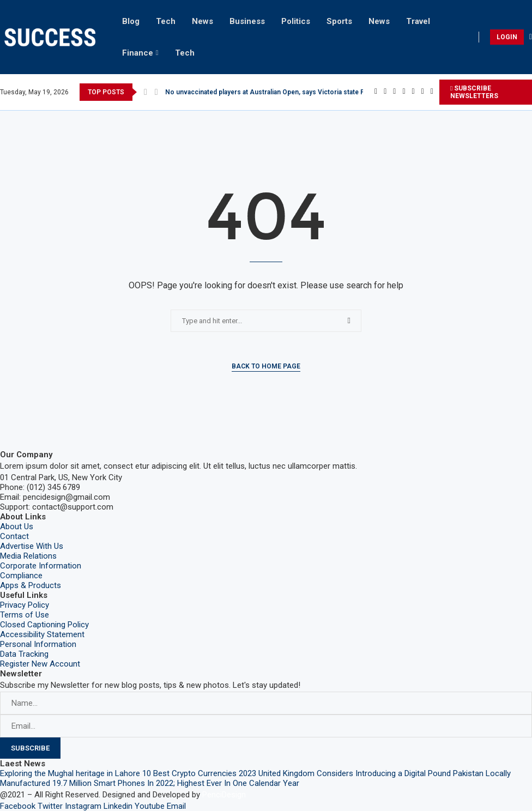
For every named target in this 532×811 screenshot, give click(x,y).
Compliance (21, 576)
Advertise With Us (32, 546)
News (202, 21)
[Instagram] (394, 92)
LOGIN (507, 37)
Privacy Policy (25, 605)
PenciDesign (224, 795)
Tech (166, 21)
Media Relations (28, 556)
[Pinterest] (404, 92)
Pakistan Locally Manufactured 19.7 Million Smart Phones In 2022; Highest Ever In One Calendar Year (255, 778)
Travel (418, 21)
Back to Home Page (266, 366)
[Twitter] (385, 92)
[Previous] (146, 92)
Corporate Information (41, 566)
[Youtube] (423, 92)
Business (247, 21)
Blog (131, 21)
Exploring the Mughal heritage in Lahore (70, 773)
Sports (339, 21)
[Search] (531, 37)
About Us (17, 526)
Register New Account (40, 664)
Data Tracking (24, 654)
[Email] (432, 92)
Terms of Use (25, 615)
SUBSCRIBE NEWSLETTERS (474, 92)
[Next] (156, 92)
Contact (14, 536)
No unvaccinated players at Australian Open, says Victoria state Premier (275, 92)
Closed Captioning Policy (44, 625)
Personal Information (38, 644)
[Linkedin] (413, 92)
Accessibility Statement (42, 634)
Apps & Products (31, 585)
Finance (138, 53)
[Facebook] (376, 92)
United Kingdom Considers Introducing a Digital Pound (355, 773)
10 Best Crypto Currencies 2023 (199, 773)
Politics (296, 21)
